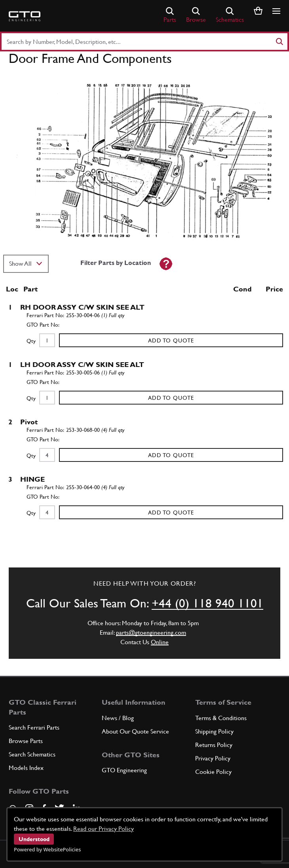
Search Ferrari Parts (34, 727)
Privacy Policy (213, 758)
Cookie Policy (213, 772)
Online (160, 642)
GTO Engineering (124, 770)
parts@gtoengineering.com (151, 633)
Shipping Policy (214, 731)
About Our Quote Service (135, 731)
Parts (170, 15)
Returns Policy (214, 745)
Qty (31, 341)
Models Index (26, 768)
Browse (196, 15)
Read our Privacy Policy (104, 829)
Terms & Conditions (221, 718)
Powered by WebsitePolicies (47, 849)
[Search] (279, 42)
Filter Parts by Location (116, 263)
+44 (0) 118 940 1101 (207, 603)
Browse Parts (26, 741)
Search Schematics (32, 754)
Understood (34, 839)
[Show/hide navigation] (276, 11)
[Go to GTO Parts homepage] (25, 16)
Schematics (230, 15)
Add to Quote (171, 340)
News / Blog (118, 718)
